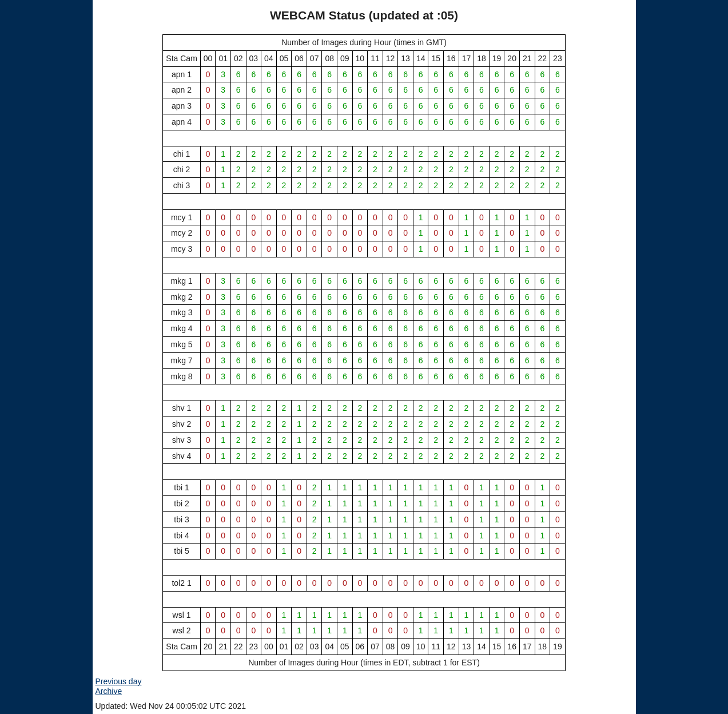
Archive (109, 691)
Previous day (119, 681)
